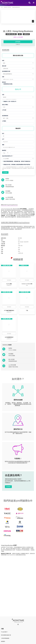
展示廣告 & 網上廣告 (11, 34)
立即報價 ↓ (18, 42)
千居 (27, 310)
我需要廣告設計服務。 (8, 84)
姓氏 (3, 133)
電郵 (3, 145)
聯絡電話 (4, 150)
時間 (3, 61)
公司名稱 (4, 110)
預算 (3, 77)
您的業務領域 (5, 116)
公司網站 (4, 121)
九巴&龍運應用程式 (9, 337)
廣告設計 (4, 82)
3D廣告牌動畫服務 (5, 638)
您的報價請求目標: (6, 71)
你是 (3, 95)
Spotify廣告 (9, 284)
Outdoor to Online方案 (27, 284)
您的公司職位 (5, 105)
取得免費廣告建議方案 (6, 635)
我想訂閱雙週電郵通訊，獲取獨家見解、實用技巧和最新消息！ (17, 161)
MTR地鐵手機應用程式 (9, 310)
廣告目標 (4, 66)
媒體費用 (3, 641)
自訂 (20, 34)
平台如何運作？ (4, 632)
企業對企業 (26, 34)
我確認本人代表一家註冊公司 (10, 101)
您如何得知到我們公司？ (8, 156)
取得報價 (9, 280)
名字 (3, 139)
